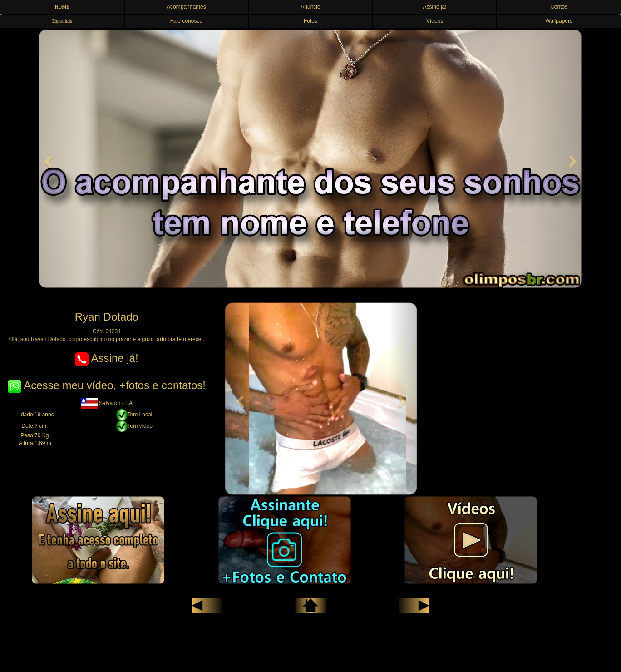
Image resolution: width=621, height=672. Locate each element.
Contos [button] (559, 7)
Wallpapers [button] (559, 21)
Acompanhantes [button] (186, 7)
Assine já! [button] (435, 7)
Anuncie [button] (310, 7)
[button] (47, 159)
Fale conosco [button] (186, 21)
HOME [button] (62, 7)
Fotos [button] (310, 21)
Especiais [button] (62, 21)
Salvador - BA (107, 403)
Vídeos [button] (435, 21)
